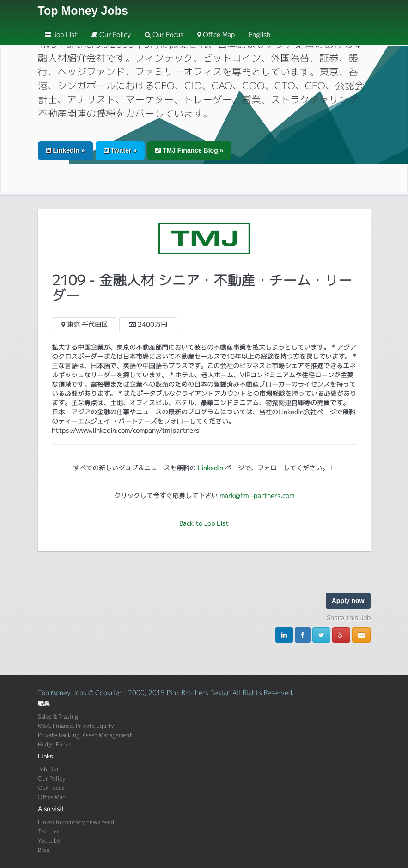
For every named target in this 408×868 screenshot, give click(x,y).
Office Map (216, 34)
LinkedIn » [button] (65, 150)
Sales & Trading (58, 717)
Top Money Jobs (83, 11)
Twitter (49, 831)
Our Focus (164, 34)
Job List (61, 34)
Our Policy (111, 34)
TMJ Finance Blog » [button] (189, 150)
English (259, 34)
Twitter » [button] (120, 150)
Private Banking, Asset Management (85, 735)
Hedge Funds (55, 744)
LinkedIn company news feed (76, 822)
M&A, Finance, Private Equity (76, 726)
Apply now (348, 601)
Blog (44, 850)
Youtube (49, 840)
